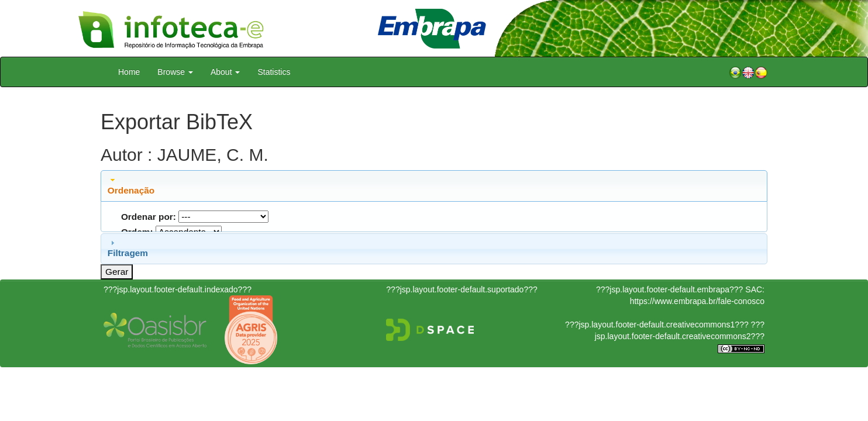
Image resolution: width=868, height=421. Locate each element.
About (225, 72)
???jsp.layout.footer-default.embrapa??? (669, 289)
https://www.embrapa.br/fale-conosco (697, 301)
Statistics (274, 72)
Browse (175, 72)
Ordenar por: (149, 217)
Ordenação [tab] (131, 185)
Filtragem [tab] (128, 248)
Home (129, 72)
